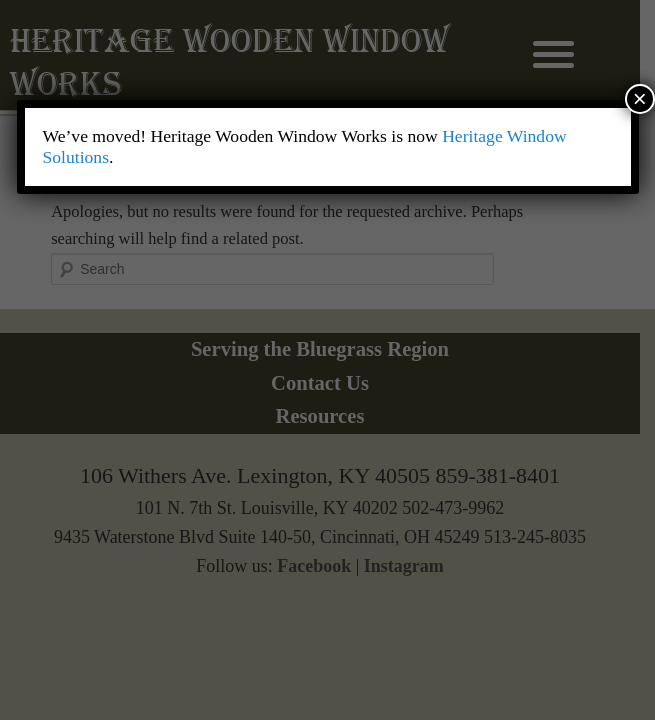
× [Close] (640, 98)
